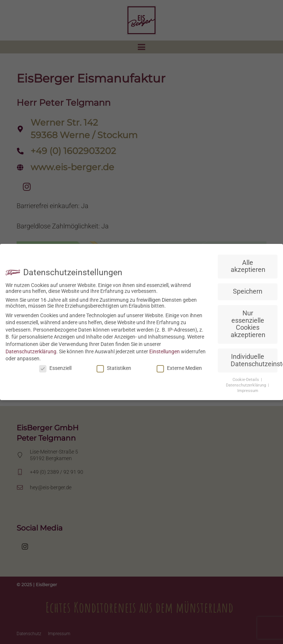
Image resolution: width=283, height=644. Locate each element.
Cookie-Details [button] (246, 380)
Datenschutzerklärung (31, 351)
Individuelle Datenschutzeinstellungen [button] (254, 360)
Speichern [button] (248, 291)
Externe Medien (179, 368)
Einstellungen (165, 351)
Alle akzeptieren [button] (248, 266)
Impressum (248, 391)
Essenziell (55, 368)
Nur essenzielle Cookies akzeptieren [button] (248, 324)
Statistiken (114, 368)
